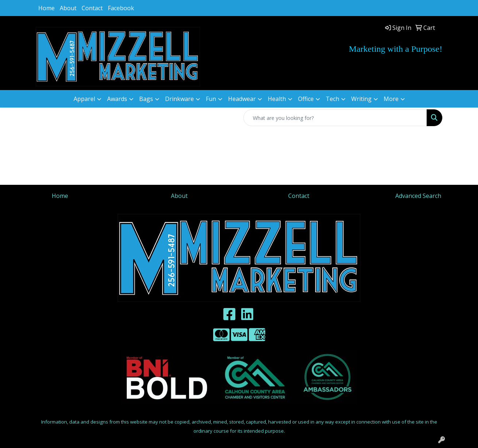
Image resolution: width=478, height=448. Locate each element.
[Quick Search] (335, 118)
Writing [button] (361, 99)
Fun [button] (211, 99)
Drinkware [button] (179, 99)
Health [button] (277, 99)
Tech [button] (332, 99)
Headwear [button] (242, 99)
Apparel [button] (84, 99)
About (68, 8)
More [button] (391, 99)
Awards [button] (117, 99)
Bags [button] (146, 99)
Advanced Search (418, 196)
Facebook (121, 8)
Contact (92, 8)
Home (46, 8)
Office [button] (306, 99)
